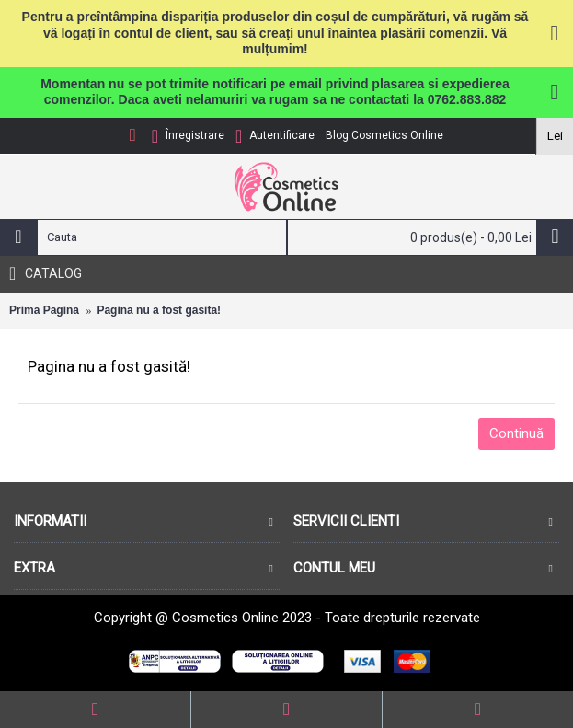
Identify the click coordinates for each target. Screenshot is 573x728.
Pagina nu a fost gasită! (159, 310)
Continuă (516, 433)
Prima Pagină (44, 310)
